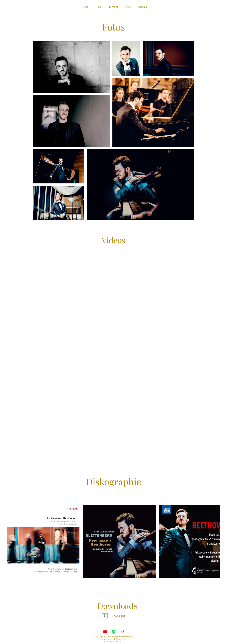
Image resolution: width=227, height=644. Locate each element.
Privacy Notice (122, 639)
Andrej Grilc (118, 641)
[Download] (105, 616)
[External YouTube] (114, 286)
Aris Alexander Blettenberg (118, 637)
